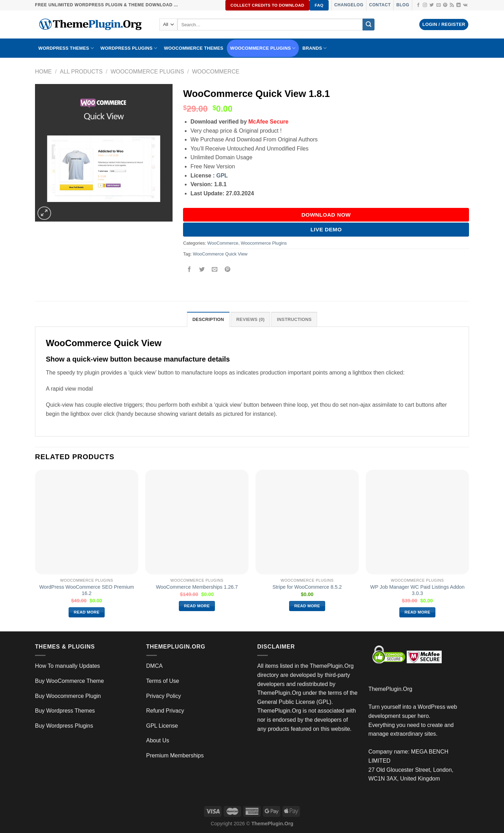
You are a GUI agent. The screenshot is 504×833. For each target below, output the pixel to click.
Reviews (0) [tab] (250, 319)
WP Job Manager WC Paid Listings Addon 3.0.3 (417, 590)
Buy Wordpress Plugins (64, 726)
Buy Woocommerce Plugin (68, 696)
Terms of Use (163, 681)
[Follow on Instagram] (425, 5)
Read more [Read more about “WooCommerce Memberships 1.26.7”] (197, 606)
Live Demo (326, 229)
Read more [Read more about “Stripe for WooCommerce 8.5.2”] (307, 606)
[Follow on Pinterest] (445, 5)
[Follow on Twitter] (432, 5)
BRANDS (315, 48)
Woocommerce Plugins (263, 48)
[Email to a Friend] (215, 270)
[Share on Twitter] (202, 270)
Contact (380, 5)
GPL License (162, 726)
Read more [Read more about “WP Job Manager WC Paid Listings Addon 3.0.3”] (418, 612)
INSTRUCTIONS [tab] (294, 319)
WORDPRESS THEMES (66, 48)
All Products (81, 72)
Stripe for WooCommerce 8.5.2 (307, 587)
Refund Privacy (165, 711)
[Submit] (369, 24)
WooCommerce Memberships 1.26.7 (197, 587)
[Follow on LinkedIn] (458, 5)
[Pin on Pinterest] (227, 270)
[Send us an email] (439, 5)
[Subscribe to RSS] (452, 5)
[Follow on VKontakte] (465, 5)
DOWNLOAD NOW (326, 215)
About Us (158, 740)
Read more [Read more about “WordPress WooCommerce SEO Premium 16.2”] (87, 612)
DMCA (155, 666)
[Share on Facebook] (190, 270)
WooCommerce (216, 72)
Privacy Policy (164, 696)
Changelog (349, 5)
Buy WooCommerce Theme (69, 681)
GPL (222, 176)
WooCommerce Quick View (220, 254)
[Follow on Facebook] (418, 5)
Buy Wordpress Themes (65, 711)
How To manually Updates (68, 666)
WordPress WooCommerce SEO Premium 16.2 (87, 590)
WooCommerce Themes (194, 48)
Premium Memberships (175, 755)
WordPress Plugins (129, 48)
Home (43, 72)
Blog (403, 5)
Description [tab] (208, 319)
